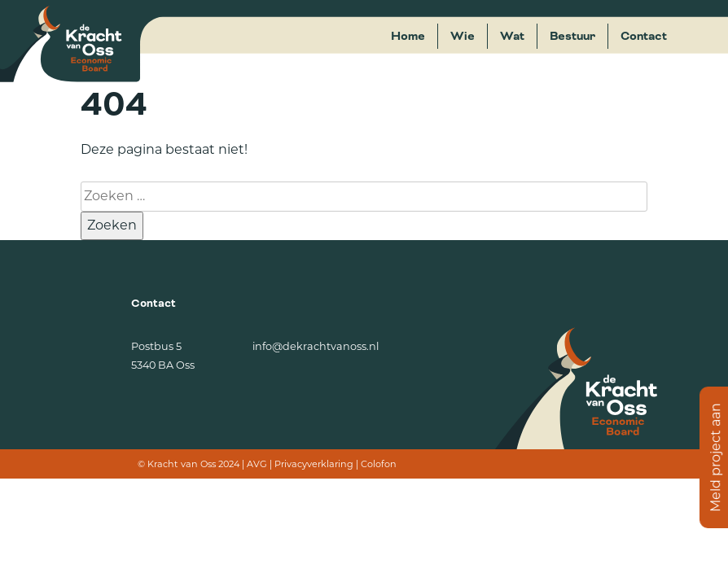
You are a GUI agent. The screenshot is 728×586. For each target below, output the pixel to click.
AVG (257, 464)
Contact (644, 36)
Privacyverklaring (314, 464)
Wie (463, 36)
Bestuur (572, 36)
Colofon (379, 464)
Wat (512, 36)
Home (408, 36)
